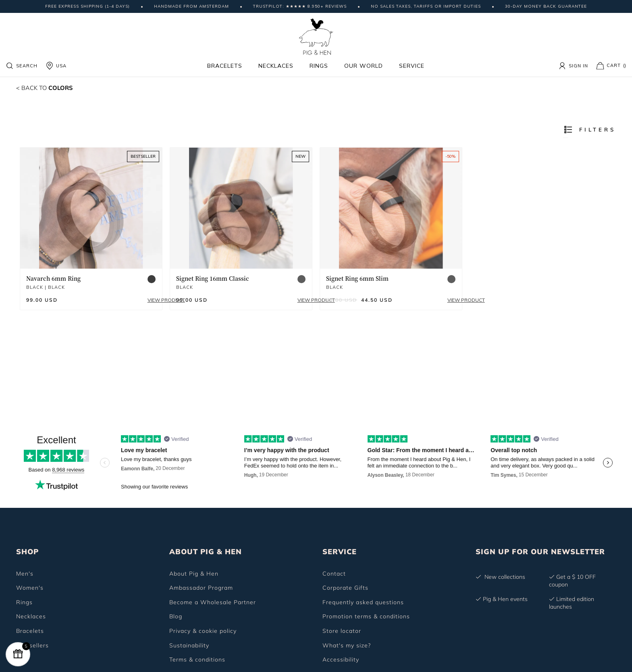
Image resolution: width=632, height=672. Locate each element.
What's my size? (347, 645)
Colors (47, 88)
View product (137, 300)
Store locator (342, 631)
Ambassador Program (201, 588)
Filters (589, 129)
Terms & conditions (197, 659)
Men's (25, 574)
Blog (176, 616)
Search (22, 66)
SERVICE (340, 552)
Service (412, 66)
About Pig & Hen (194, 574)
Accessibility (341, 659)
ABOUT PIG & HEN (206, 552)
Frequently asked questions (363, 602)
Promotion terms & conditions (366, 616)
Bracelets (225, 66)
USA (56, 66)
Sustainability (189, 645)
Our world (364, 66)
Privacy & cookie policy (203, 631)
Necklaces (276, 66)
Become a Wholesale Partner (213, 602)
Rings (319, 66)
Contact (334, 574)
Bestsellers (32, 645)
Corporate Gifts (345, 588)
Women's (30, 588)
